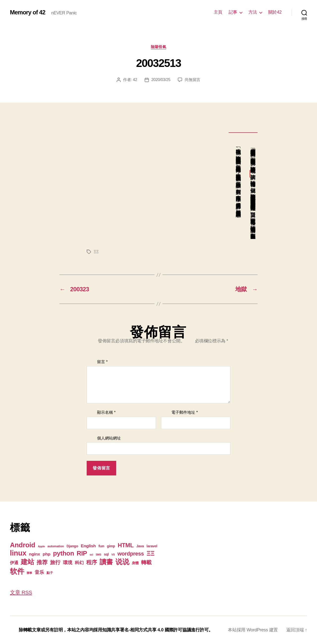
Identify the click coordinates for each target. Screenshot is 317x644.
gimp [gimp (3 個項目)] (111, 546)
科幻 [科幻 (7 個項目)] (79, 563)
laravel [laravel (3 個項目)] (152, 546)
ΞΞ (96, 252)
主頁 (218, 12)
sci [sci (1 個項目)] (91, 555)
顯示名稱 (106, 412)
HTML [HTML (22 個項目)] (126, 545)
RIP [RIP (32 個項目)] (82, 553)
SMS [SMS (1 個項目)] (99, 555)
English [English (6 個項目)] (88, 546)
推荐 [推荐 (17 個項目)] (42, 562)
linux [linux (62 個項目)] (18, 553)
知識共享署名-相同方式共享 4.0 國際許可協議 (147, 630)
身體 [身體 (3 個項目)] (135, 563)
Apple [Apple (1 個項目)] (41, 546)
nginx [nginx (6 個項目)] (35, 554)
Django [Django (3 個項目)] (72, 546)
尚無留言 (193, 80)
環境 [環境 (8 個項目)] (67, 563)
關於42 (275, 12)
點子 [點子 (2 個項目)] (50, 573)
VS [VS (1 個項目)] (113, 555)
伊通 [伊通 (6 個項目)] (14, 563)
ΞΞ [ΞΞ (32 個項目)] (151, 553)
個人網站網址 (109, 438)
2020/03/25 (161, 80)
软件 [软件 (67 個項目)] (17, 571)
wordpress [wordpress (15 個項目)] (131, 554)
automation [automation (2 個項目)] (56, 546)
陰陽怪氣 (158, 47)
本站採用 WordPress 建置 (253, 630)
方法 (253, 12)
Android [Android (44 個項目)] (23, 545)
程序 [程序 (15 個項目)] (92, 562)
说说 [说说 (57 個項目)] (122, 562)
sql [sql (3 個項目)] (106, 554)
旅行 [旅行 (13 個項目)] (55, 562)
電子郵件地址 (185, 412)
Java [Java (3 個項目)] (140, 546)
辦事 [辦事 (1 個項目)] (29, 573)
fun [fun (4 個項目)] (101, 546)
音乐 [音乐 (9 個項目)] (39, 572)
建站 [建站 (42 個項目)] (27, 562)
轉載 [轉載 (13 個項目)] (146, 562)
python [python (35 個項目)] (64, 553)
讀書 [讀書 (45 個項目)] (106, 562)
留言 (102, 362)
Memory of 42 (28, 12)
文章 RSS (21, 592)
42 (135, 80)
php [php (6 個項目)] (46, 554)
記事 (233, 12)
